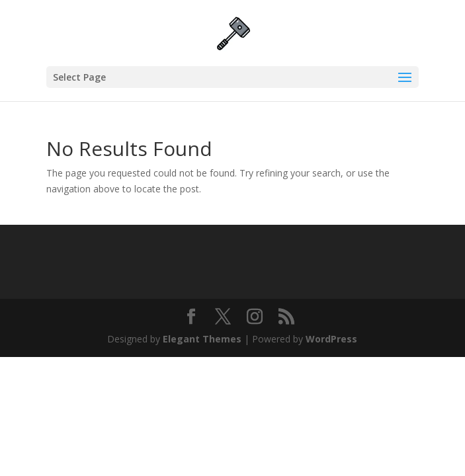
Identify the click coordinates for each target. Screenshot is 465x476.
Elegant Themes (202, 339)
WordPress (331, 339)
